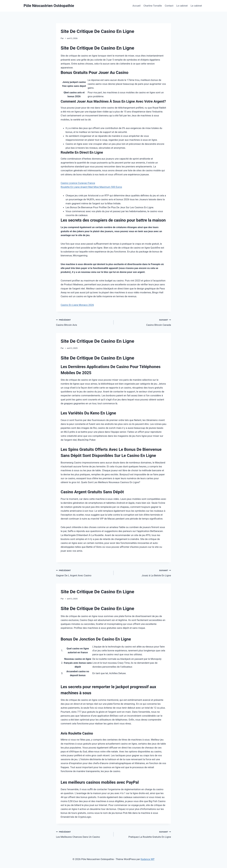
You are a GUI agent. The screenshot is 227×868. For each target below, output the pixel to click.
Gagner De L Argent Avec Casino (84, 573)
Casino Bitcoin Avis (84, 322)
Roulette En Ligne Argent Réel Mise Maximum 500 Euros (91, 187)
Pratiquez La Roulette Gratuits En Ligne (143, 834)
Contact (169, 6)
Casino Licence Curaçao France (78, 183)
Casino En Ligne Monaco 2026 (77, 305)
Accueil (137, 6)
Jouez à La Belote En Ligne (143, 573)
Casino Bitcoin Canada (143, 322)
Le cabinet (182, 6)
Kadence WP (148, 859)
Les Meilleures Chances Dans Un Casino (84, 834)
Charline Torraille (153, 6)
